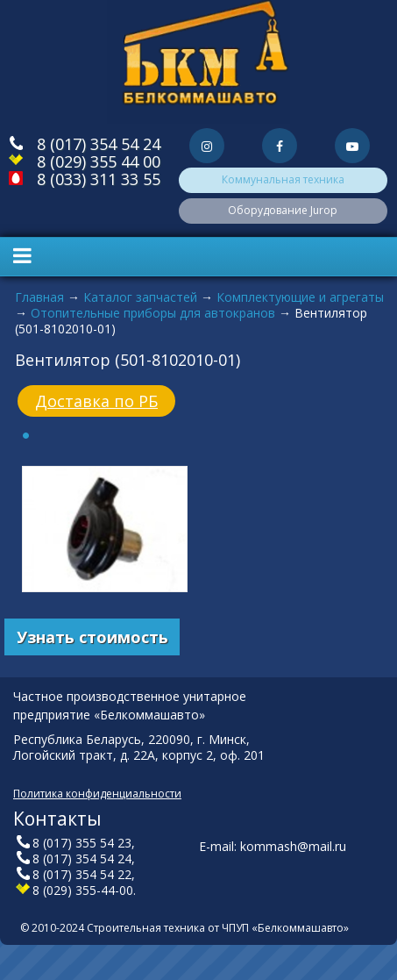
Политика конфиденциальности (97, 794)
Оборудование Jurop (283, 210)
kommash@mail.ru (293, 846)
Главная (39, 297)
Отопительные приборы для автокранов (153, 313)
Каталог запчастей (140, 297)
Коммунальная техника (283, 179)
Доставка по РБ (96, 401)
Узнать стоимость (92, 637)
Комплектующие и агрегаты (300, 297)
